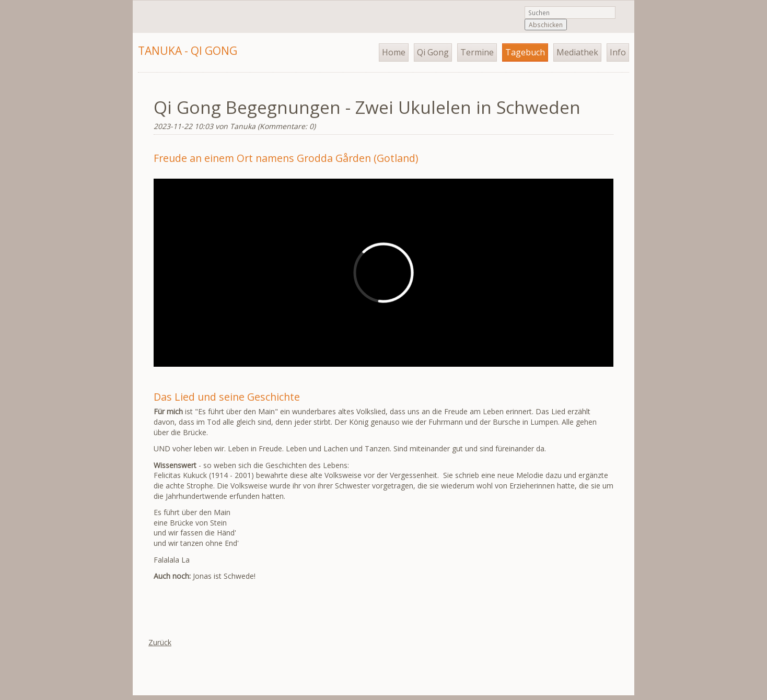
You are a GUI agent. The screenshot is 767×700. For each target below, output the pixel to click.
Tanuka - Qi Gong (188, 51)
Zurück (160, 642)
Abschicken (546, 25)
